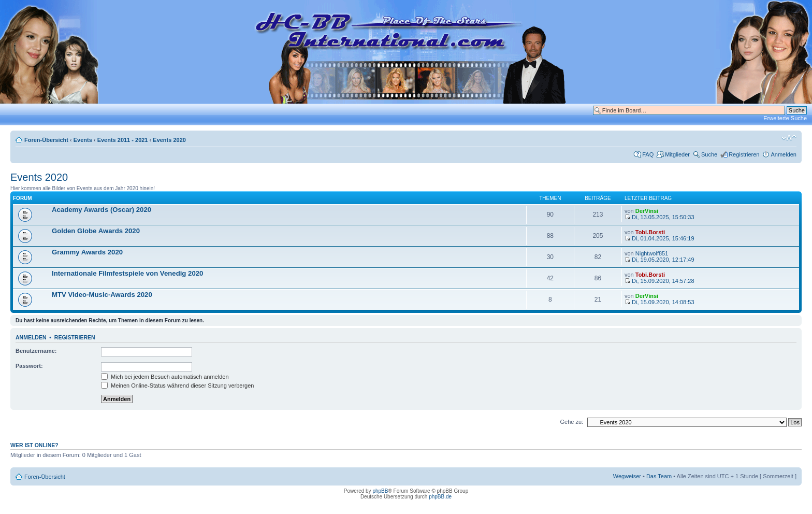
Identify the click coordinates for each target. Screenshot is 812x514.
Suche (709, 154)
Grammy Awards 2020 (87, 252)
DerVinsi (647, 211)
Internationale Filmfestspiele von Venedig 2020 (127, 273)
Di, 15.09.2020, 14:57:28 (659, 281)
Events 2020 (169, 140)
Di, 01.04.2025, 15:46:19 (659, 238)
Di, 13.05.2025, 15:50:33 (659, 217)
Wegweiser (627, 476)
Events (83, 140)
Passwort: (29, 366)
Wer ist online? (34, 445)
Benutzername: (36, 351)
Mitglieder (677, 154)
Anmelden (784, 154)
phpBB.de (440, 497)
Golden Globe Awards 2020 (96, 231)
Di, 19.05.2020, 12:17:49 (659, 260)
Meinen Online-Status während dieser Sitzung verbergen (177, 386)
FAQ (648, 154)
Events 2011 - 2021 (123, 140)
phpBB (380, 491)
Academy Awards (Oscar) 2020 (102, 210)
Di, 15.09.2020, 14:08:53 (659, 302)
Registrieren (744, 154)
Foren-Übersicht (46, 140)
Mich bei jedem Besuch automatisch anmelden (165, 377)
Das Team (659, 476)
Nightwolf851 (652, 253)
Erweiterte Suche (785, 118)
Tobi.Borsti (650, 232)
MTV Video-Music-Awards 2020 (102, 295)
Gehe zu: (571, 422)
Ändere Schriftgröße (789, 138)
